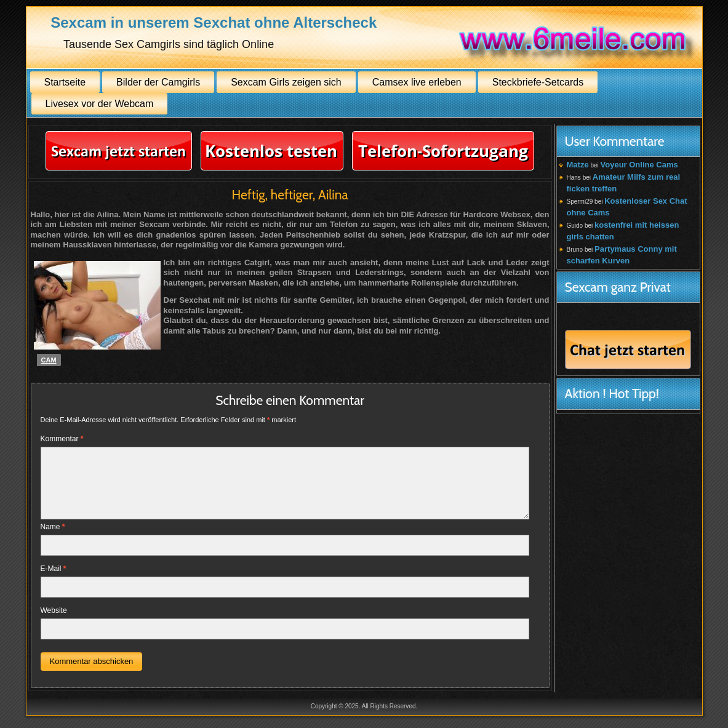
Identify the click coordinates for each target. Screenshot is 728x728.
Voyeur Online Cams (639, 165)
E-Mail (54, 569)
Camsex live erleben (417, 82)
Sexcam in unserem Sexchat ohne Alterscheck (214, 22)
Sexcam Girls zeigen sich (286, 82)
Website (54, 610)
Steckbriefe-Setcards (538, 82)
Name (53, 527)
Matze (578, 165)
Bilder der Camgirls (158, 82)
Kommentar (62, 439)
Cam (49, 360)
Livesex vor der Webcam (100, 104)
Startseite (65, 82)
